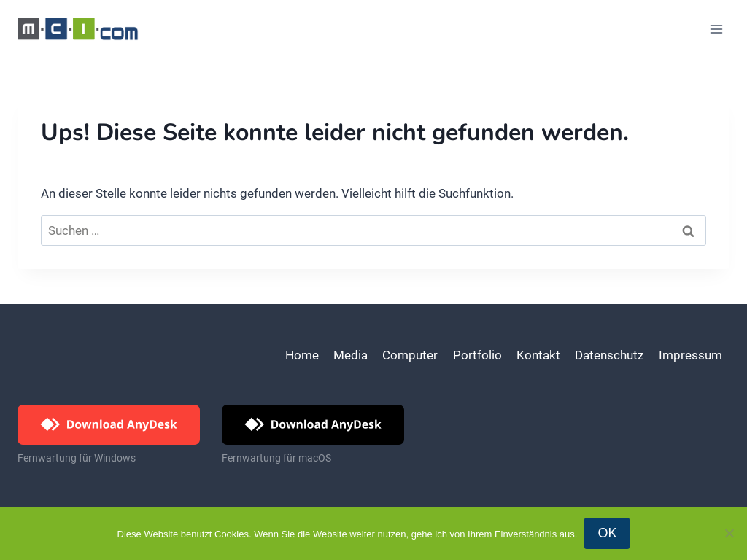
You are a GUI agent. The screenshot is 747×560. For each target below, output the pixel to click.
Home (302, 355)
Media (351, 355)
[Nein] (729, 533)
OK (607, 533)
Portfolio (477, 355)
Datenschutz (609, 355)
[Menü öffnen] (716, 29)
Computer (410, 355)
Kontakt (538, 355)
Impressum (690, 355)
